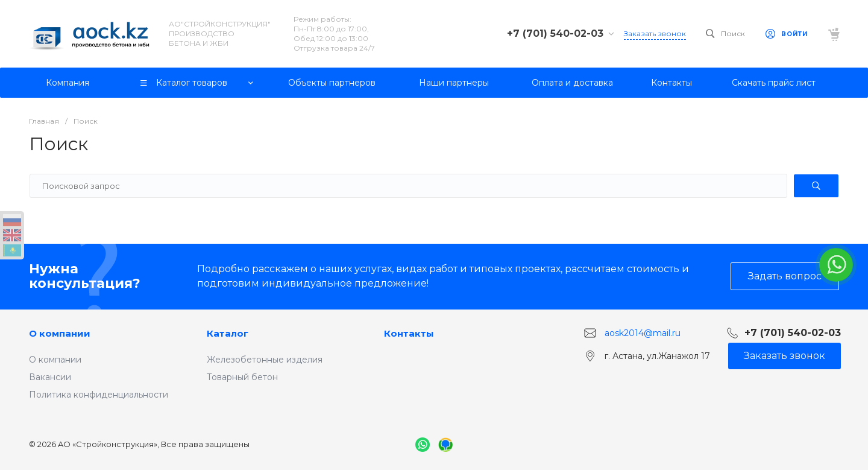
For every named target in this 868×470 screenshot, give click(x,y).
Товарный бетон (242, 377)
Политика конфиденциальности (99, 395)
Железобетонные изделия (265, 360)
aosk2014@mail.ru (643, 332)
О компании (60, 333)
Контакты (409, 333)
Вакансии (50, 377)
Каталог (228, 333)
